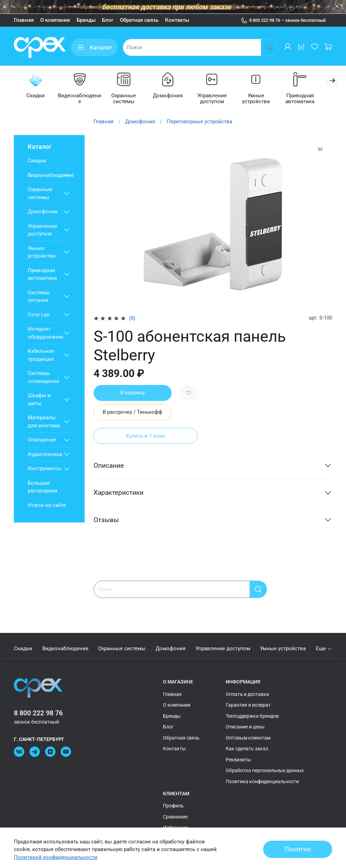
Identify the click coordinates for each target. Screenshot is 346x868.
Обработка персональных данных (265, 770)
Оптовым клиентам (248, 738)
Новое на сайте (47, 505)
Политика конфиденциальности (262, 781)
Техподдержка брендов (252, 716)
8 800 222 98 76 (38, 713)
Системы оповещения (43, 378)
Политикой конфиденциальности (56, 857)
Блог (108, 20)
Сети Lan (38, 315)
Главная (24, 20)
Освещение (42, 440)
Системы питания (39, 297)
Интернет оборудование (44, 334)
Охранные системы (127, 99)
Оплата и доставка (247, 694)
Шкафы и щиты (39, 400)
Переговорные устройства (200, 122)
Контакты (177, 20)
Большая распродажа (42, 487)
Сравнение (175, 817)
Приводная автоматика (310, 99)
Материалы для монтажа (44, 422)
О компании (55, 20)
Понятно (298, 849)
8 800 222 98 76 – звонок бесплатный (283, 20)
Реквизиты (238, 760)
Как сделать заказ (247, 749)
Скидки (36, 96)
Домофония (173, 96)
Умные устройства (264, 99)
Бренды (86, 20)
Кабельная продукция (41, 356)
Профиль (173, 806)
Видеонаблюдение (82, 99)
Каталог (94, 48)
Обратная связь (139, 20)
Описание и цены (245, 727)
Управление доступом (219, 99)
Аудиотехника (44, 455)
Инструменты (44, 469)
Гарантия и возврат (248, 705)
